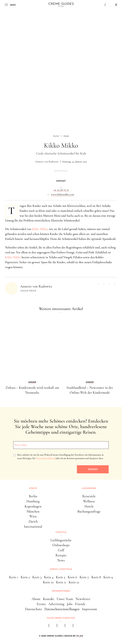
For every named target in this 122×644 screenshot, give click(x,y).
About (36, 599)
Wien (33, 516)
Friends (80, 604)
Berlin (33, 496)
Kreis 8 (96, 577)
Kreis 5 (61, 577)
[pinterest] (65, 626)
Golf (61, 550)
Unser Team (65, 599)
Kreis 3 (37, 577)
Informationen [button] (61, 591)
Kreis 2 (25, 577)
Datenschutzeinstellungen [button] (62, 609)
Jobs (70, 604)
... (61, 186)
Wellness (89, 501)
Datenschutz (33, 609)
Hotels (89, 506)
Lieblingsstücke (61, 540)
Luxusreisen (89, 488)
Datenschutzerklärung (46, 458)
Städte (33, 488)
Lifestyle (61, 532)
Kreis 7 (84, 577)
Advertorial (61, 171)
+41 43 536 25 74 (61, 190)
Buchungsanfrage (89, 511)
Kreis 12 (74, 582)
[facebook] (49, 626)
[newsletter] (73, 626)
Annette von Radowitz (47, 162)
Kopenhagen (33, 506)
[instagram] (57, 626)
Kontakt (48, 599)
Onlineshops (61, 545)
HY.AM (80, 636)
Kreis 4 (49, 577)
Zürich (33, 521)
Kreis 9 (108, 577)
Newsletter (83, 599)
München (33, 511)
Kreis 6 (72, 577)
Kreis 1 (14, 577)
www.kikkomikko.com (63, 195)
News (61, 560)
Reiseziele (89, 496)
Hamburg (33, 501)
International (33, 527)
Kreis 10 (48, 582)
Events (41, 604)
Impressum (89, 609)
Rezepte (61, 555)
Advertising (56, 604)
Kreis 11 (61, 582)
